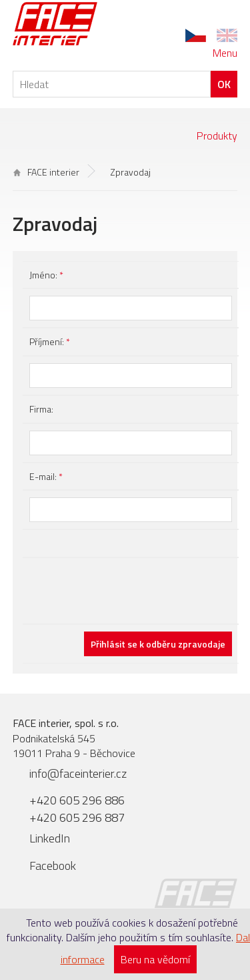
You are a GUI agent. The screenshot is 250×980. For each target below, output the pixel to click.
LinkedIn (50, 838)
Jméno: (46, 275)
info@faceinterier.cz (78, 773)
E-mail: (46, 476)
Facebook (53, 866)
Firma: (41, 409)
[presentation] (131, 591)
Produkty (217, 136)
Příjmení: (50, 341)
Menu (225, 53)
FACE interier (46, 172)
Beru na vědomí (155, 959)
